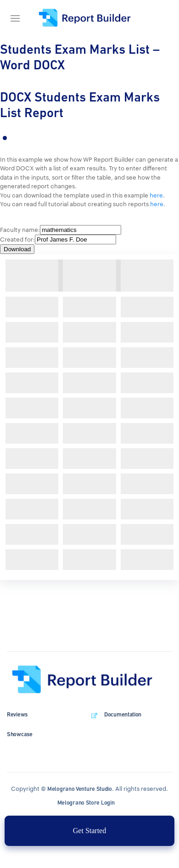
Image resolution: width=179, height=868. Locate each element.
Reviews (17, 714)
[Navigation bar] (18, 18)
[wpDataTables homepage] (89, 680)
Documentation (123, 714)
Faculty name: (20, 230)
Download (17, 249)
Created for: (17, 239)
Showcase (20, 734)
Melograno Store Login (86, 803)
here (156, 195)
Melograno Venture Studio (80, 789)
